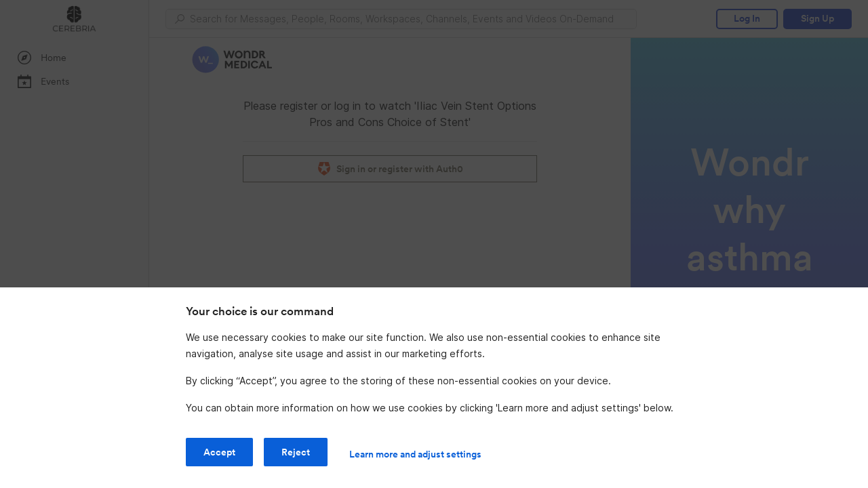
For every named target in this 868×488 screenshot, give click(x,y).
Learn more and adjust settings (415, 454)
